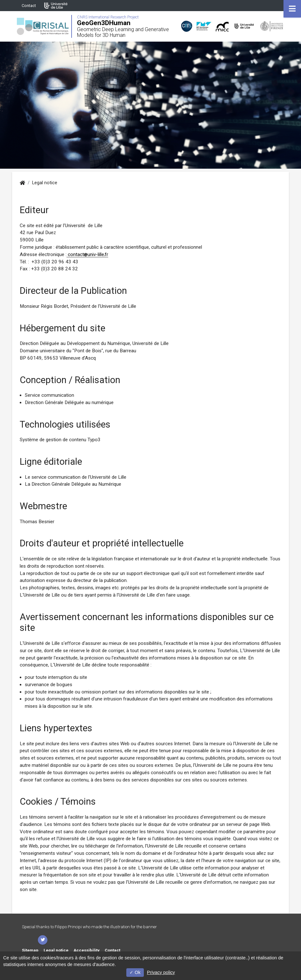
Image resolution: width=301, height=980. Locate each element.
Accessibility (87, 950)
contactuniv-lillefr (87, 254)
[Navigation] (292, 9)
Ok (135, 972)
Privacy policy (161, 972)
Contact (29, 6)
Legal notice (56, 950)
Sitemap (30, 950)
